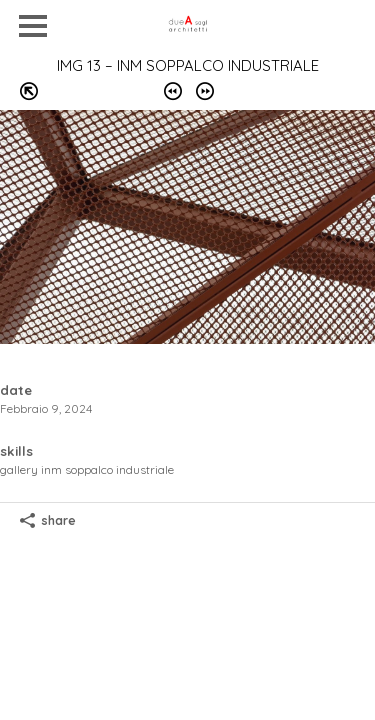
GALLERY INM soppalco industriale (87, 469)
